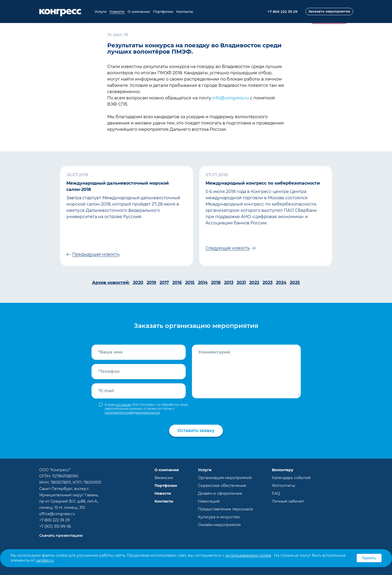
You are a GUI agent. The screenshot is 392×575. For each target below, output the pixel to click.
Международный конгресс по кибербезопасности (263, 183)
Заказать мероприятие (329, 11)
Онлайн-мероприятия (219, 525)
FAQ (276, 493)
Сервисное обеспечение (222, 486)
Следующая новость (228, 248)
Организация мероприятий (225, 478)
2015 (190, 283)
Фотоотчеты (284, 486)
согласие (123, 405)
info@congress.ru (231, 98)
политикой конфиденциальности (132, 412)
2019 (151, 283)
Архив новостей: (111, 283)
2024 (281, 283)
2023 (268, 283)
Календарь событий (291, 478)
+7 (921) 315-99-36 (55, 526)
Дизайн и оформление (220, 493)
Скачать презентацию (61, 536)
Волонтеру (283, 470)
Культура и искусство (219, 517)
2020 (138, 283)
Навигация (209, 501)
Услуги (101, 12)
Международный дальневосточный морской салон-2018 (118, 186)
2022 (254, 283)
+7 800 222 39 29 (55, 520)
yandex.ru (45, 560)
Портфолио (163, 12)
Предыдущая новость (96, 254)
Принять (369, 558)
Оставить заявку (196, 431)
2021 (241, 283)
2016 (177, 283)
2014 (203, 283)
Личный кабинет (288, 501)
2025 (295, 283)
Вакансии (164, 478)
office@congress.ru (57, 514)
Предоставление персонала (225, 509)
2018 (216, 283)
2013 (229, 283)
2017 (164, 283)
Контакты (185, 12)
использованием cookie (248, 555)
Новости (117, 12)
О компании (139, 12)
